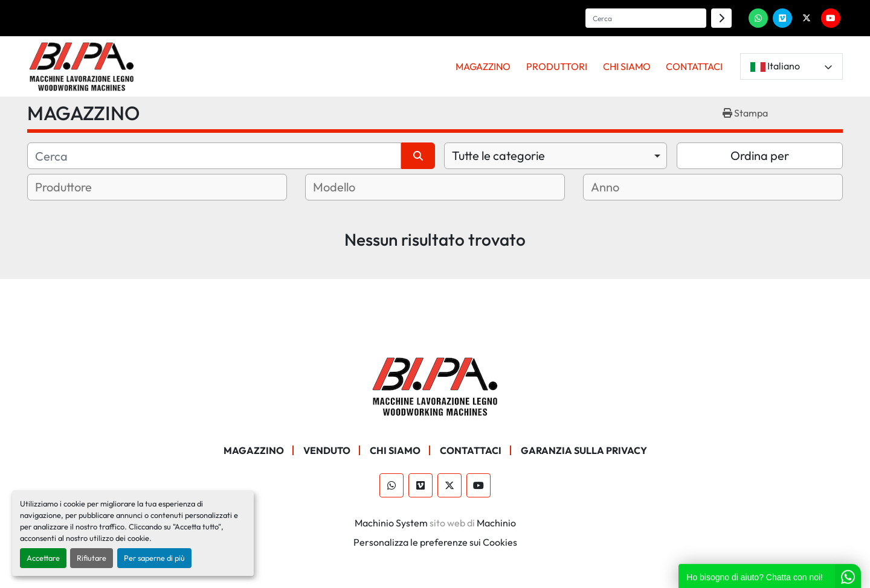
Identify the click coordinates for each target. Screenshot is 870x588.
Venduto (327, 450)
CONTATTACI (694, 66)
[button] (484, 66)
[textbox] (78, 187)
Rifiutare (92, 558)
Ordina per (760, 155)
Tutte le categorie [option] (498, 155)
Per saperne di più (154, 558)
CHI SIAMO (627, 66)
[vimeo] (782, 18)
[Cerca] (214, 156)
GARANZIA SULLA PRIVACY (584, 450)
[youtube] (831, 18)
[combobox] (556, 156)
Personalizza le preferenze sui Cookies (435, 542)
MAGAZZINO (483, 66)
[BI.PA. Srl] (435, 385)
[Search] (646, 18)
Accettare (43, 558)
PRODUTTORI (557, 66)
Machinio (496, 523)
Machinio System (391, 523)
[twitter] (807, 18)
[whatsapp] (758, 18)
